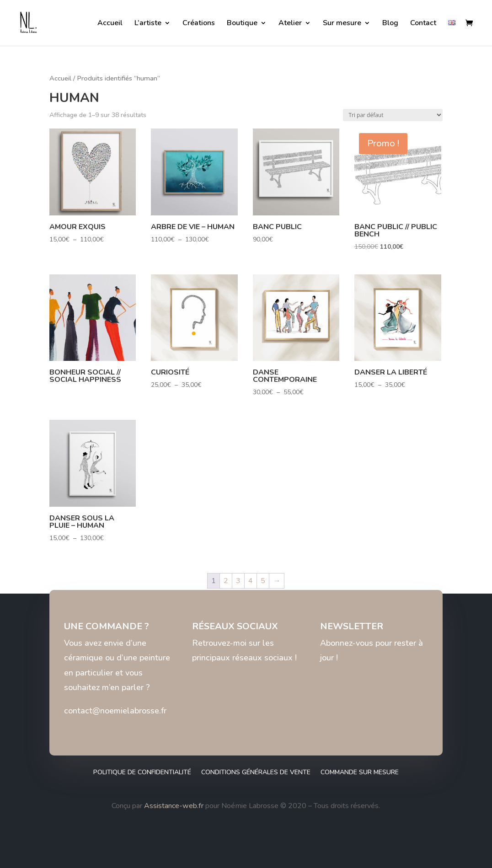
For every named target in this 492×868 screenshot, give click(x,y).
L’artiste (148, 24)
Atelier (290, 24)
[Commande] (393, 115)
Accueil (110, 24)
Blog (390, 24)
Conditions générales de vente (256, 773)
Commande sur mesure (360, 773)
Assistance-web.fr (174, 806)
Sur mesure (342, 24)
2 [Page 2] (226, 581)
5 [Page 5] (263, 581)
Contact (423, 24)
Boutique (242, 24)
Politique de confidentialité (142, 773)
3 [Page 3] (238, 581)
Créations (199, 24)
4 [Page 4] (251, 581)
